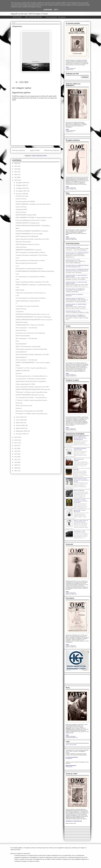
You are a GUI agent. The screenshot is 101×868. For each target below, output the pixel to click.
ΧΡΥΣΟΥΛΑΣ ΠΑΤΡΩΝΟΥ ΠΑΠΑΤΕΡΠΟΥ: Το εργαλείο (32, 231)
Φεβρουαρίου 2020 (21, 431)
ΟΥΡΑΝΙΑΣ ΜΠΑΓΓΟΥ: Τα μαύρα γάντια (28, 223)
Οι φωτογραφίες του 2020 (79, 531)
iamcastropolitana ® (21, 344)
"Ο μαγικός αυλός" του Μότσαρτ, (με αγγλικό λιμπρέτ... (31, 379)
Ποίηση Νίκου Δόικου (22, 322)
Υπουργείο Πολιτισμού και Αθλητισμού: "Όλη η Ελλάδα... (32, 255)
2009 (16, 465)
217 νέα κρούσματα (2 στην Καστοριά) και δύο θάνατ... (31, 298)
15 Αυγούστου (20, 312)
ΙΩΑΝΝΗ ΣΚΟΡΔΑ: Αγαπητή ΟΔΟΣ (26, 215)
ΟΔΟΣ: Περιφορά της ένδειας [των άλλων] (27, 244)
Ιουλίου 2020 (20, 417)
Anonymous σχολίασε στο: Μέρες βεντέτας (75, 299)
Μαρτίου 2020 (20, 428)
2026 (16, 163)
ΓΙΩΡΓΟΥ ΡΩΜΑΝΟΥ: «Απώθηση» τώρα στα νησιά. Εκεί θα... (33, 204)
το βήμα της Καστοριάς (71, 68)
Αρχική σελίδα (35, 150)
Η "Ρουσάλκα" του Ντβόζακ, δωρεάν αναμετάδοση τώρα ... (32, 414)
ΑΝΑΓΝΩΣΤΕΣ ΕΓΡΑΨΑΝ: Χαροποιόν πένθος (80, 449)
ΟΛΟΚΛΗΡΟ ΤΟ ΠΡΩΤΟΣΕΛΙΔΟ (74, 821)
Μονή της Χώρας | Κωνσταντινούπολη (26, 263)
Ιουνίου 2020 (20, 420)
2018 (16, 440)
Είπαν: (17, 341)
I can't (17, 258)
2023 (16, 172)
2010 (16, 462)
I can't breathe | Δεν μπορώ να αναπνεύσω (27, 306)
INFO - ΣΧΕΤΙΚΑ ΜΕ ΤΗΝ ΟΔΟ (34, 17)
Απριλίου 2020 (20, 425)
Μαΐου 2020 (19, 423)
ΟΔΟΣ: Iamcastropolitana (23, 336)
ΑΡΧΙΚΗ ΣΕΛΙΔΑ (17, 17)
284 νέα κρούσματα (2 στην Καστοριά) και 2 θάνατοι (30, 252)
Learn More (48, 10)
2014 (16, 451)
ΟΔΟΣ (67, 67)
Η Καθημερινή (69, 758)
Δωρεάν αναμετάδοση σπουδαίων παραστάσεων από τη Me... (33, 239)
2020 (16, 180)
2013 (16, 454)
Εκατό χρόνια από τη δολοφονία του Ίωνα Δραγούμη (30, 333)
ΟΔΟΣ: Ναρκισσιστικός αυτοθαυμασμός (27, 236)
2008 (16, 468)
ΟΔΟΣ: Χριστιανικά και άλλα (24, 406)
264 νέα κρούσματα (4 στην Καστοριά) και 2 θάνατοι (30, 261)
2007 (16, 471)
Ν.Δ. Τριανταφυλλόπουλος (72, 757)
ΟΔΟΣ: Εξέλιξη (20, 290)
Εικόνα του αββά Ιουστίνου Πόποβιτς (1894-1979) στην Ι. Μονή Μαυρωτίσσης (80, 438)
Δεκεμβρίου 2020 (21, 183)
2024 (16, 169)
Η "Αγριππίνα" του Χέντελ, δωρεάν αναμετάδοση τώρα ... (32, 368)
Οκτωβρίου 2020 (21, 188)
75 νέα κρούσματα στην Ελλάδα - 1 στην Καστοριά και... (31, 397)
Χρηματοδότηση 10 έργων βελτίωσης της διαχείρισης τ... (31, 381)
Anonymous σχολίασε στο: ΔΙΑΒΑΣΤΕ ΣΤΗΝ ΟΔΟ (77, 253)
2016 (16, 446)
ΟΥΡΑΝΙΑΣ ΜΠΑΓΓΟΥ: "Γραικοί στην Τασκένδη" (30, 325)
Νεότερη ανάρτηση (19, 150)
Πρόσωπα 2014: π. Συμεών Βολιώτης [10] (80, 511)
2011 (16, 460)
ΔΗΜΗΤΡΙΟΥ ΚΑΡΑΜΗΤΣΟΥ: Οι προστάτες (29, 250)
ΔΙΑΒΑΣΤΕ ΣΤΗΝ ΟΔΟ (23, 371)
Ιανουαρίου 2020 (21, 434)
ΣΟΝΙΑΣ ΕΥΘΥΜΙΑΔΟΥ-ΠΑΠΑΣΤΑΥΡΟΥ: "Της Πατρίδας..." (33, 226)
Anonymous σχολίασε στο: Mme (73, 247)
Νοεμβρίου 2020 (21, 185)
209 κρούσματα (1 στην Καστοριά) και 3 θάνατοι (29, 269)
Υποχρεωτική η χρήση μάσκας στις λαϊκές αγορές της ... (31, 293)
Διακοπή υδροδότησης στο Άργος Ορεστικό (28, 301)
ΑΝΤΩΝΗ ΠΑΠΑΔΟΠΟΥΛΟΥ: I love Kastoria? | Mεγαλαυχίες (33, 317)
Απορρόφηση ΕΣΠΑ (21, 209)
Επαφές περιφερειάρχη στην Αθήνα (25, 384)
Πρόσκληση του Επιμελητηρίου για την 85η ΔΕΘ (29, 411)
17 (16, 304)
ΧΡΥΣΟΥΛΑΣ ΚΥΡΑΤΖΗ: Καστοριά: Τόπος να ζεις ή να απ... (33, 314)
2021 (16, 177)
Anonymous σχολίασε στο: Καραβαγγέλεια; (75, 289)
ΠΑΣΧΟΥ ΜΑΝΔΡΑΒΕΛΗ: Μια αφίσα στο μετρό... (30, 395)
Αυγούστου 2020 (21, 194)
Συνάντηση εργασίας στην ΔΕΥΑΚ (25, 201)
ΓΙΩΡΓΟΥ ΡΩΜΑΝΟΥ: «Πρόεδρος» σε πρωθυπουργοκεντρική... (34, 285)
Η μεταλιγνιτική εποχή (22, 196)
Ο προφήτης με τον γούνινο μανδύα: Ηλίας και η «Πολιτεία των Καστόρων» (80, 501)
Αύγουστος (19, 373)
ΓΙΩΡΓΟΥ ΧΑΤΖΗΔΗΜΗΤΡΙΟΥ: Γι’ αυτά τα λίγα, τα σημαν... (33, 363)
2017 (16, 443)
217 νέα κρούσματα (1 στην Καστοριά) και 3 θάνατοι (30, 277)
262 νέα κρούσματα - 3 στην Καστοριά (26, 338)
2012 (16, 457)
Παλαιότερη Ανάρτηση (52, 150)
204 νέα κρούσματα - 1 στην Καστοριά (26, 328)
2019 (16, 437)
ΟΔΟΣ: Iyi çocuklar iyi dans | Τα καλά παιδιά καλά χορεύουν (81, 521)
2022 (16, 175)
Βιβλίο (17, 228)
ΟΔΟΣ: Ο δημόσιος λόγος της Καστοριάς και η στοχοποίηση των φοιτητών (81, 480)
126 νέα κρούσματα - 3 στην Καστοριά (26, 360)
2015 (16, 448)
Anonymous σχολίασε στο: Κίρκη (73, 311)
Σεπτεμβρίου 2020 (21, 191)
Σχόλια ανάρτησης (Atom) (39, 156)
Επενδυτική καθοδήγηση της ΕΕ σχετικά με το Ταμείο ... (31, 220)
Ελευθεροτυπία (69, 767)
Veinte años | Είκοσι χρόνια (23, 242)
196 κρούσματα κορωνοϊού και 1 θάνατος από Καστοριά (31, 349)
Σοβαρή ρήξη (76, 469)
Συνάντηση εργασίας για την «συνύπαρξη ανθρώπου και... (32, 376)
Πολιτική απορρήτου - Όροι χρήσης (56, 17)
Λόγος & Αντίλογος (21, 199)
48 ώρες (18, 365)
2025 (16, 166)
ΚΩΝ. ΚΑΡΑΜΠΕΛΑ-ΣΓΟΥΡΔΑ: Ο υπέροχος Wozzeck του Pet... (34, 218)
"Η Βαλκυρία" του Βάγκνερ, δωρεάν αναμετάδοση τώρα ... (32, 392)
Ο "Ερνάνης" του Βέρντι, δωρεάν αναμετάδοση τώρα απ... (32, 400)
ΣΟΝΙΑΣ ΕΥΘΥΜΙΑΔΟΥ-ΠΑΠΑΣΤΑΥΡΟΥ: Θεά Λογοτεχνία (33, 389)
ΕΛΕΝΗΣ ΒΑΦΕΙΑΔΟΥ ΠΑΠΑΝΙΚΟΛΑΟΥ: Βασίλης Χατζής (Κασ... (35, 271)
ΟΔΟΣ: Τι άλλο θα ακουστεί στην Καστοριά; (28, 347)
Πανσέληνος (19, 403)
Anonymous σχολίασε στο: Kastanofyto (74, 294)
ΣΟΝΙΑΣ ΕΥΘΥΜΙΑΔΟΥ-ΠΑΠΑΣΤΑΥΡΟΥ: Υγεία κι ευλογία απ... (34, 320)
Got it (56, 10)
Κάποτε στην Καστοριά (79, 490)
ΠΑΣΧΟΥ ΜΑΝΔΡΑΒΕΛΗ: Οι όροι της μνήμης (29, 234)
